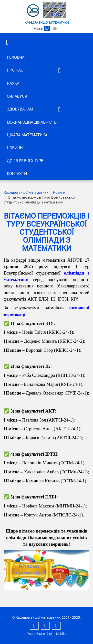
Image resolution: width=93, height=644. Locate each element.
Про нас (15, 70)
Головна (16, 57)
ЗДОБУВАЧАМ (20, 109)
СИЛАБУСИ (17, 96)
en (55, 28)
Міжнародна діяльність (32, 122)
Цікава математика (27, 135)
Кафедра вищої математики (26, 193)
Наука (13, 83)
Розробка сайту (39, 634)
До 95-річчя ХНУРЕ (25, 161)
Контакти (17, 174)
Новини (15, 148)
